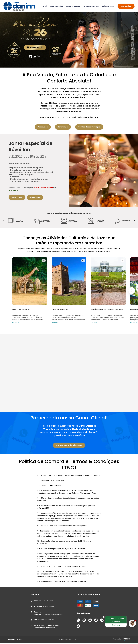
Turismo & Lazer (73, 6)
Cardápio (35, 197)
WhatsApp (63, 123)
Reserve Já (43, 123)
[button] (134, 221)
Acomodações (56, 6)
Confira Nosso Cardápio (89, 123)
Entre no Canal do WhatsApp (69, 445)
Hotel (44, 6)
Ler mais (12, 323)
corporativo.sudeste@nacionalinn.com (46, 613)
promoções (126, 6)
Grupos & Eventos (91, 6)
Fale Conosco (108, 6)
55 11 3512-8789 (42, 601)
